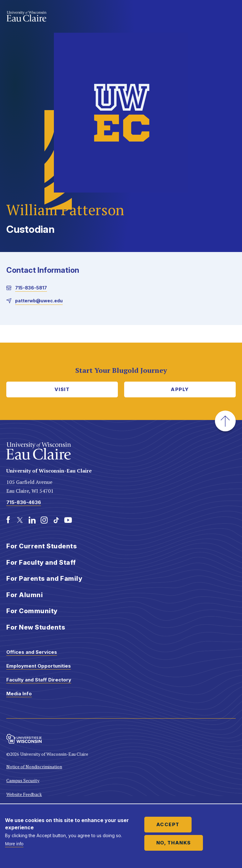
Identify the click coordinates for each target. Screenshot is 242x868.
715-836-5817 (31, 288)
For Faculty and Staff (41, 563)
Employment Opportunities (39, 666)
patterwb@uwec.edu (39, 301)
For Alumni (25, 595)
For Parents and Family (44, 579)
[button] (225, 421)
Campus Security (23, 780)
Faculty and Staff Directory (39, 680)
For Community (32, 611)
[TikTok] (56, 520)
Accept (168, 824)
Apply (180, 389)
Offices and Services (32, 652)
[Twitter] (20, 520)
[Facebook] (8, 520)
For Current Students (42, 546)
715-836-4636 (24, 502)
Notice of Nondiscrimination (34, 767)
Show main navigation (229, 17)
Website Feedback (24, 794)
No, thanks (174, 843)
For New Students (36, 627)
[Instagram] (44, 520)
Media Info (19, 694)
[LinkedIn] (32, 520)
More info (14, 844)
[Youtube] (68, 520)
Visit (62, 389)
